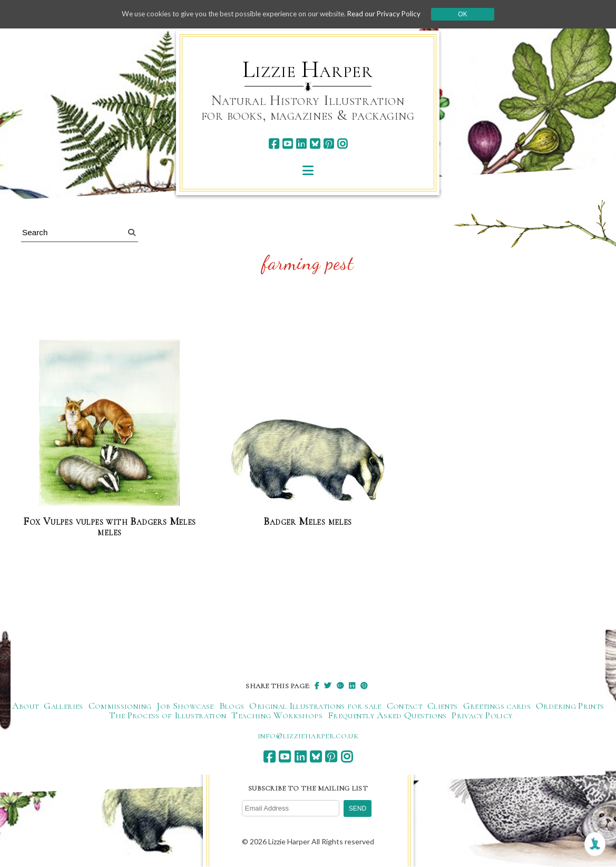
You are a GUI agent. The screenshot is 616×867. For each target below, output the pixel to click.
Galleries (63, 706)
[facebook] (274, 144)
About (26, 706)
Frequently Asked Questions (387, 715)
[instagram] (342, 144)
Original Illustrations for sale (315, 706)
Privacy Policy (482, 715)
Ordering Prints (570, 706)
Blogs (232, 706)
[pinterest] (329, 144)
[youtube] (287, 144)
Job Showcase (185, 706)
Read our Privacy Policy (392, 14)
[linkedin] (301, 144)
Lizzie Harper (307, 70)
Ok (472, 14)
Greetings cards (497, 706)
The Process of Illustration (168, 715)
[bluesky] (315, 144)
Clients (443, 706)
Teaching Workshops (277, 715)
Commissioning (120, 706)
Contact (405, 706)
